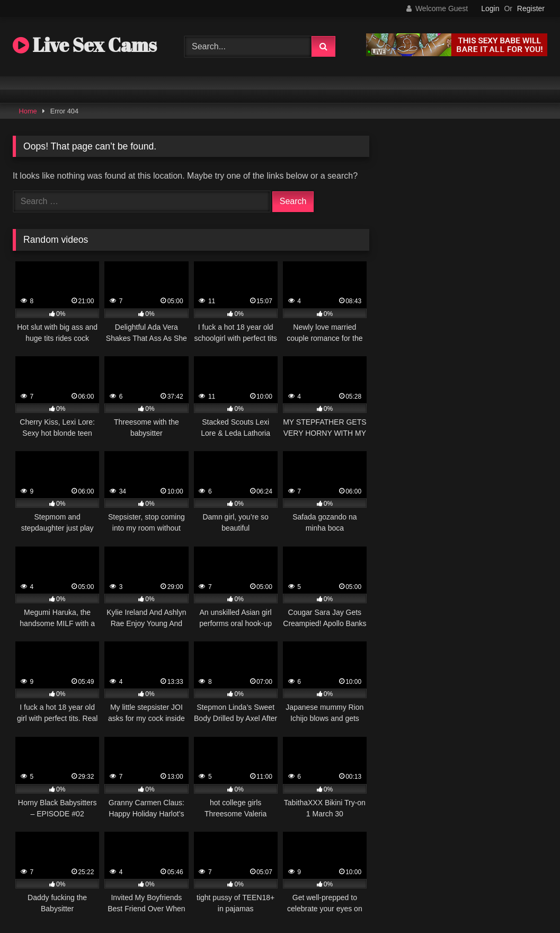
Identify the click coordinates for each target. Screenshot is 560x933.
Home (28, 111)
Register (531, 8)
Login (490, 8)
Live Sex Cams (85, 45)
